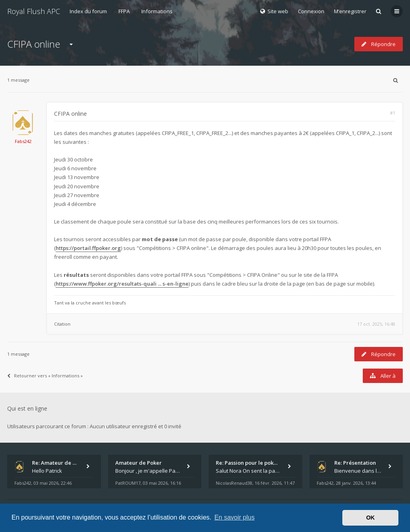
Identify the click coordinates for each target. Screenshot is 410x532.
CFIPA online (34, 44)
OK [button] (370, 518)
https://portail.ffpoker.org (88, 248)
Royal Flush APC (34, 11)
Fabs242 (23, 141)
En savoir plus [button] (234, 517)
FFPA (124, 11)
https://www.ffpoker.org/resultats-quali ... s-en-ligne (122, 284)
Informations (157, 11)
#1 (393, 113)
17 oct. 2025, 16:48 (376, 324)
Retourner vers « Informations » (45, 376)
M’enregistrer (350, 11)
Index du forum (88, 11)
